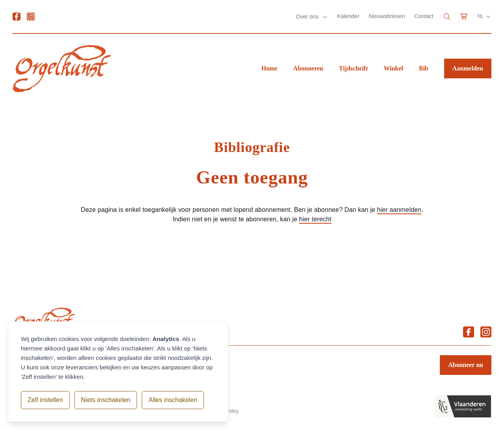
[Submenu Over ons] (325, 17)
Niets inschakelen (106, 400)
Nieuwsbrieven (387, 16)
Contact (424, 16)
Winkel (393, 68)
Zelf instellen (45, 400)
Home (270, 68)
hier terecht (315, 219)
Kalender (348, 16)
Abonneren (308, 68)
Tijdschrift (353, 68)
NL (485, 17)
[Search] (447, 17)
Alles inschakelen (173, 400)
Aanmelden (468, 68)
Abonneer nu (466, 365)
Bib (424, 68)
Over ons (308, 17)
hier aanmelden (399, 210)
